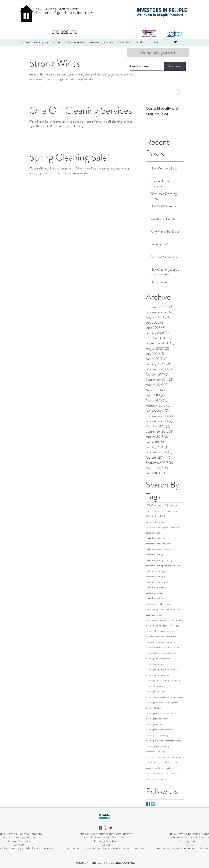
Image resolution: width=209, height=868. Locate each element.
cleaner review (153, 637)
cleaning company (154, 664)
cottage (175, 762)
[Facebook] (100, 828)
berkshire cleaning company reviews (163, 566)
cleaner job (151, 631)
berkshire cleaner (154, 533)
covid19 (149, 768)
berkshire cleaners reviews (158, 549)
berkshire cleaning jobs (157, 577)
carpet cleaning (175, 620)
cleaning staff (152, 735)
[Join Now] (175, 66)
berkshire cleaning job (156, 571)
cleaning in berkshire (156, 691)
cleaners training (168, 653)
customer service (172, 773)
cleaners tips (152, 653)
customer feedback (164, 768)
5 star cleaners (153, 511)
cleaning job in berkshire (157, 697)
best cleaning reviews (170, 609)
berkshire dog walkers (156, 587)
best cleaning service (156, 615)
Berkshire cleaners (171, 511)
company (176, 757)
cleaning (150, 659)
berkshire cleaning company (159, 560)
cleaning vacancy (173, 741)
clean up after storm (163, 626)
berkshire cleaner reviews (158, 544)
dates (148, 779)
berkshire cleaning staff (157, 582)
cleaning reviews (154, 708)
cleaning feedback (154, 686)
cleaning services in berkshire (160, 730)
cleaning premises (154, 702)
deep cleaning (160, 779)
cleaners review (172, 648)
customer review (154, 773)
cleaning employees (171, 680)
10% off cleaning (154, 505)
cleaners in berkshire (166, 642)
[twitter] (176, 42)
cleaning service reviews (157, 719)
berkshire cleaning (155, 555)
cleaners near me (154, 648)
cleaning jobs (177, 697)
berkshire (174, 527)
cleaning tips (166, 735)
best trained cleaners (156, 620)
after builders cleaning (156, 516)
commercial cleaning (156, 752)
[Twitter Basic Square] (153, 804)
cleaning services (154, 724)
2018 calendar (170, 505)
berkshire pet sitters (156, 598)
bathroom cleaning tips (157, 527)
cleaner (178, 626)
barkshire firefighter (155, 522)
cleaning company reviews (158, 675)
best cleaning (152, 609)
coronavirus (164, 762)
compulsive (151, 762)
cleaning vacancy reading (158, 746)
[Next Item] (178, 92)
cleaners (150, 642)
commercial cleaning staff (158, 757)
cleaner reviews (169, 637)
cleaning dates (153, 680)
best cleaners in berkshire (158, 604)
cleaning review (172, 702)
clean (148, 626)
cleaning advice (163, 659)
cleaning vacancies (155, 741)
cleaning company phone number (162, 670)
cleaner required (166, 631)
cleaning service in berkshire (159, 713)
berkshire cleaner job (156, 538)
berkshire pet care (155, 593)
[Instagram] (106, 828)
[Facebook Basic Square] (148, 804)
